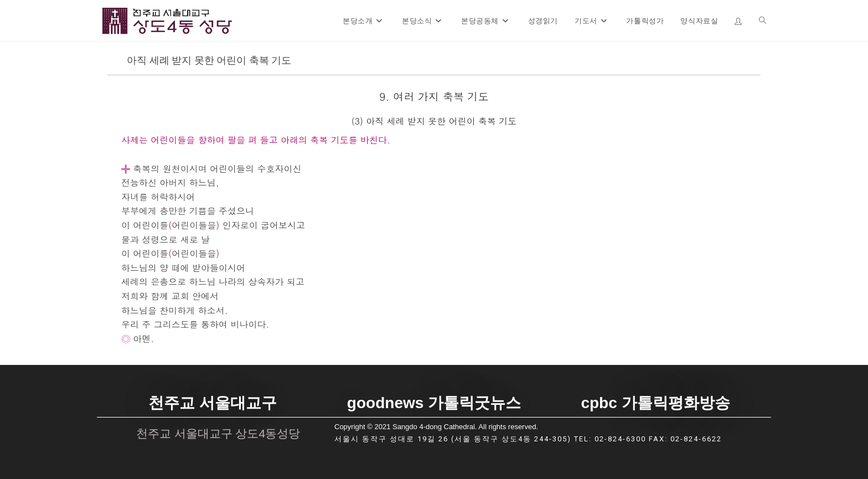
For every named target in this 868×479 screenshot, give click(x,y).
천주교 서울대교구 (213, 403)
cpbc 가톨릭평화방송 (655, 403)
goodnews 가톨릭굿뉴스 (434, 403)
